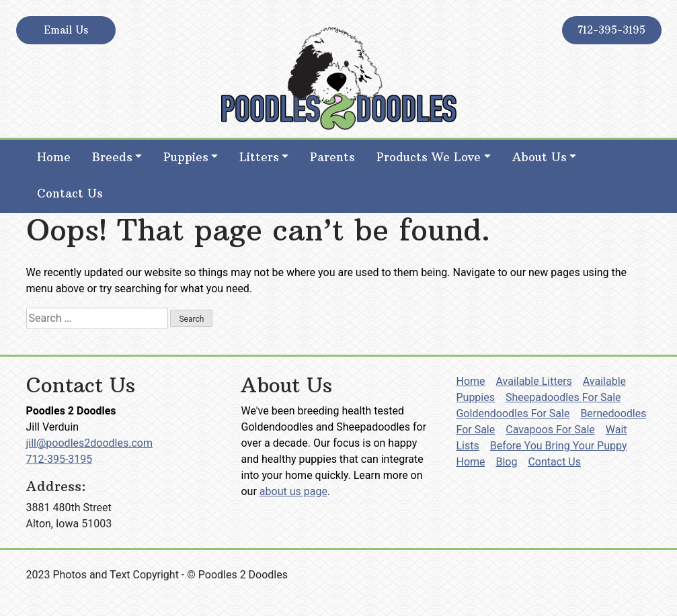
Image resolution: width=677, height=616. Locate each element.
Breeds (112, 157)
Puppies (186, 157)
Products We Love (429, 157)
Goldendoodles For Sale (513, 413)
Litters (259, 157)
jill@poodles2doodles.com (89, 443)
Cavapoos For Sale (550, 430)
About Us (540, 157)
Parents (332, 157)
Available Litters (534, 381)
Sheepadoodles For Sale (563, 397)
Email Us (66, 30)
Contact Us (70, 193)
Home (54, 157)
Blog (507, 462)
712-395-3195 (611, 30)
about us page (293, 491)
